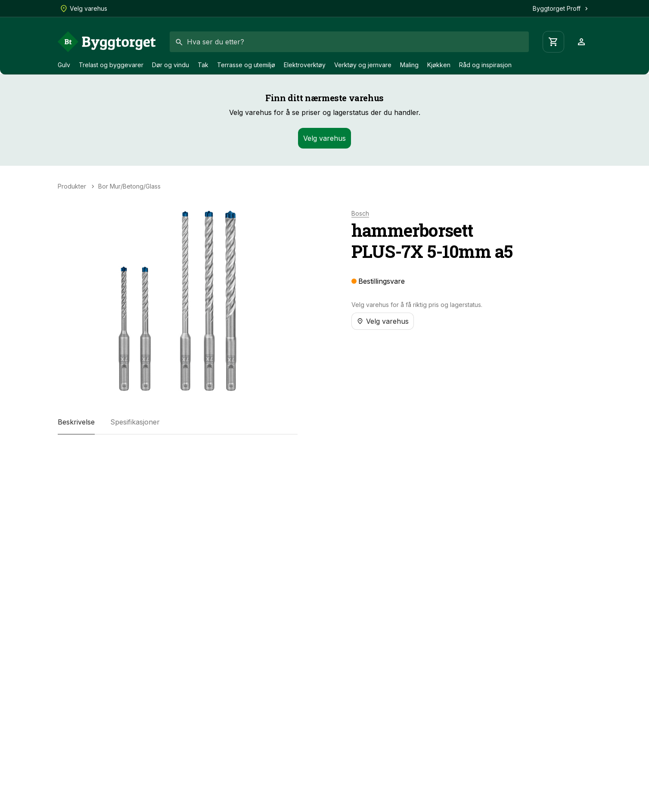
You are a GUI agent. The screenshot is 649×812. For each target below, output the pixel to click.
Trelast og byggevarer (111, 65)
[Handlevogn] (553, 42)
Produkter (72, 186)
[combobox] (349, 42)
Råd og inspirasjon (485, 65)
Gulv (64, 65)
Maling (409, 65)
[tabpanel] (178, 452)
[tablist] (178, 422)
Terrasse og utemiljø (246, 65)
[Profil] (581, 42)
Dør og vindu (171, 65)
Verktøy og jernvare (363, 65)
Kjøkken (439, 65)
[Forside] (107, 42)
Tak (203, 65)
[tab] (76, 422)
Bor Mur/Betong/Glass (129, 186)
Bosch (360, 214)
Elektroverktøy (305, 65)
